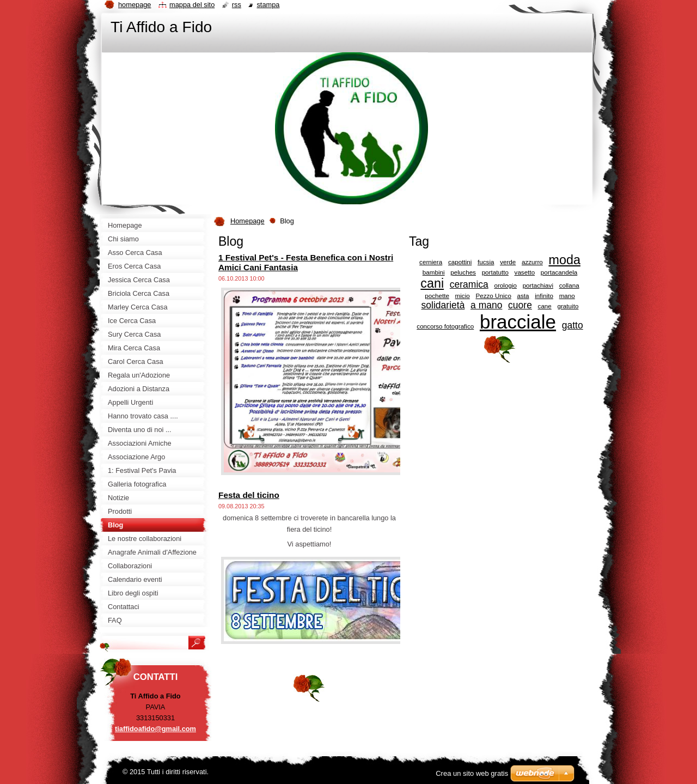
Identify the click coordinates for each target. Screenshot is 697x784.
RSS (237, 5)
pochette (437, 296)
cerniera (431, 262)
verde (508, 262)
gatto (573, 325)
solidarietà (443, 305)
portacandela (559, 272)
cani (432, 283)
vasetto (525, 272)
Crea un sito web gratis (472, 773)
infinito (544, 296)
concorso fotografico (445, 326)
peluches (463, 272)
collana (569, 285)
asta (523, 296)
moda (565, 260)
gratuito (568, 306)
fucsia (486, 262)
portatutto (495, 272)
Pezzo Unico (493, 296)
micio (463, 296)
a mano (486, 305)
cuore (520, 305)
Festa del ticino (249, 495)
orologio (505, 285)
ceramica (469, 284)
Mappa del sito (192, 5)
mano (567, 296)
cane (545, 306)
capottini (460, 262)
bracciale (518, 322)
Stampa (268, 5)
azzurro (532, 262)
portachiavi (538, 285)
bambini (434, 272)
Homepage (247, 221)
